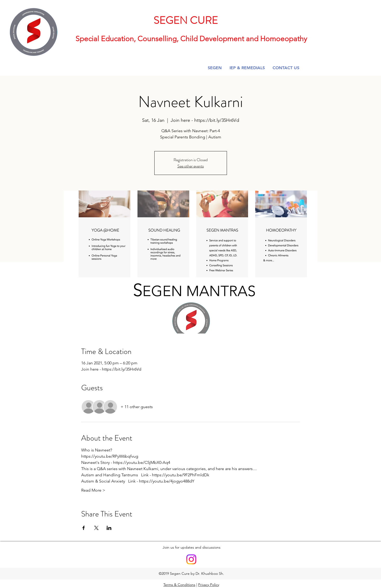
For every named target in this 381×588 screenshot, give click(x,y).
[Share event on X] (96, 528)
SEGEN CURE (186, 20)
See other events (191, 166)
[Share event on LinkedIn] (109, 528)
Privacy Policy (209, 585)
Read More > (93, 490)
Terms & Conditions (179, 585)
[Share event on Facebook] (84, 528)
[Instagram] (191, 559)
